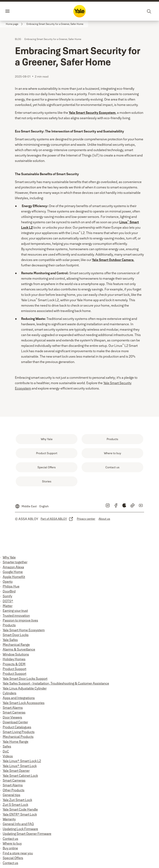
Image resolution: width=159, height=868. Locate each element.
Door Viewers (12, 717)
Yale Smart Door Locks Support (25, 679)
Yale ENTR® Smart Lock (20, 814)
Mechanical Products (18, 737)
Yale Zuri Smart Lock (17, 800)
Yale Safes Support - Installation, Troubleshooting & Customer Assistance (56, 683)
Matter (8, 606)
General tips (11, 795)
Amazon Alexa (13, 567)
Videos (8, 756)
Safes (7, 746)
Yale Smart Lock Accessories (24, 703)
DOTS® (8, 601)
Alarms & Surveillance (19, 649)
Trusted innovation (16, 615)
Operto (8, 581)
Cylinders (10, 693)
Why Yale (9, 557)
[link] (15, 24)
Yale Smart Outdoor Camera (113, 260)
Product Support (14, 669)
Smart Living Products (19, 732)
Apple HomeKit (14, 577)
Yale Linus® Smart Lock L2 (22, 761)
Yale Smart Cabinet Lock (20, 776)
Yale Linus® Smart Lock (20, 766)
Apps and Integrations (19, 698)
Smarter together (15, 562)
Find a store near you (18, 853)
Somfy (7, 596)
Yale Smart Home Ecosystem (24, 630)
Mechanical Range (16, 645)
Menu (14, 11)
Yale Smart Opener (16, 771)
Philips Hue (11, 586)
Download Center (15, 722)
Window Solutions (16, 654)
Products (9, 625)
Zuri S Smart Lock (15, 805)
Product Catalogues (17, 727)
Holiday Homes (14, 659)
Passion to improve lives (20, 620)
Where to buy (12, 843)
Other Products (14, 790)
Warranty (9, 819)
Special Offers (13, 858)
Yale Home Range (16, 742)
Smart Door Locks (16, 635)
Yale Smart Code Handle (20, 809)
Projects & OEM (14, 664)
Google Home (13, 572)
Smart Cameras (14, 712)
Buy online (10, 848)
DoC (6, 751)
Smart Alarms (13, 708)
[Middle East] (32, 505)
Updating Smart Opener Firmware (27, 834)
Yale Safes (10, 640)
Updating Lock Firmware (20, 829)
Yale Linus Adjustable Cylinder (25, 688)
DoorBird (9, 591)
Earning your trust (15, 611)
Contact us (10, 839)
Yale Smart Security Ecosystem (92, 113)
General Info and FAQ (18, 824)
